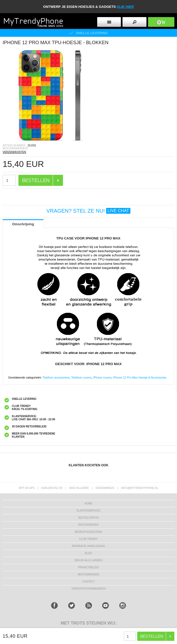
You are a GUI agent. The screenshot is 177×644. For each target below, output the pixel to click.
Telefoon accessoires (56, 377)
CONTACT (88, 582)
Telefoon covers (81, 377)
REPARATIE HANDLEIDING (88, 546)
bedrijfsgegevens (88, 532)
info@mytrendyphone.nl (140, 488)
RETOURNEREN (88, 525)
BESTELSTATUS (88, 518)
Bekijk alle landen (89, 560)
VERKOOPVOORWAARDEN (88, 589)
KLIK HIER (125, 7)
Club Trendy (88, 539)
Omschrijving (23, 224)
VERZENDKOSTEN (14, 152)
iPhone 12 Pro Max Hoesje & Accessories (140, 377)
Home (88, 504)
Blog (88, 553)
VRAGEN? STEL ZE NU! (88, 211)
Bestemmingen (88, 574)
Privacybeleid (89, 567)
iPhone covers (102, 377)
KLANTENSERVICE (88, 511)
